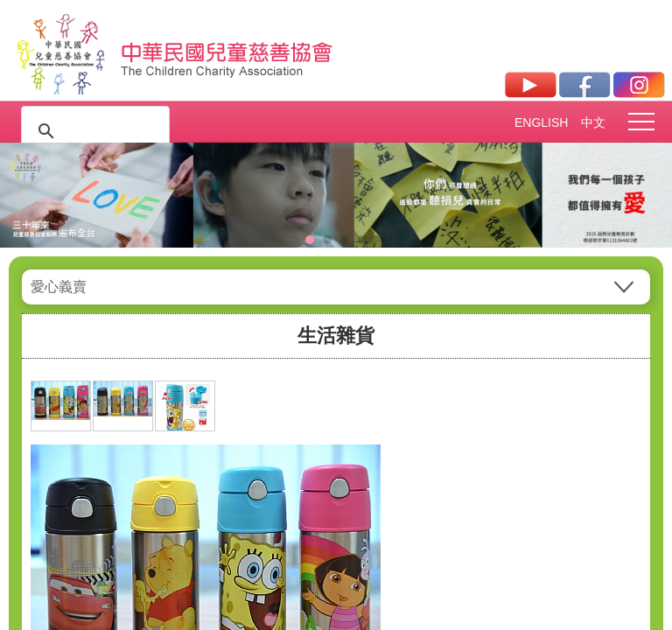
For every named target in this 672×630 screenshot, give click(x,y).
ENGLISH (541, 122)
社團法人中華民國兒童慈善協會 (227, 51)
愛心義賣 (59, 287)
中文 (593, 122)
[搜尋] (93, 131)
